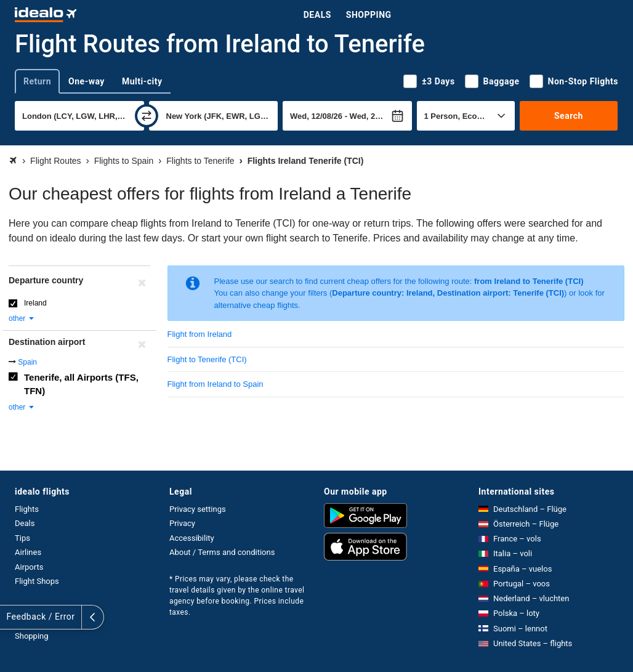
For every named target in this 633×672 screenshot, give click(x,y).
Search (569, 116)
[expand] (11, 617)
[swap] (147, 116)
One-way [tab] (87, 81)
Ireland (35, 303)
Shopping (369, 15)
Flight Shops (37, 581)
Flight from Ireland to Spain (216, 384)
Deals (317, 15)
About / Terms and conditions (222, 552)
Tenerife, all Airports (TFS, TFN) (81, 384)
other (22, 318)
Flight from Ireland (200, 334)
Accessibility (192, 538)
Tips (22, 538)
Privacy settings (198, 509)
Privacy (182, 523)
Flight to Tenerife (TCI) (207, 359)
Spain (27, 362)
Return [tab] (37, 81)
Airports (29, 567)
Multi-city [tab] (142, 81)
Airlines (28, 552)
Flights (27, 509)
